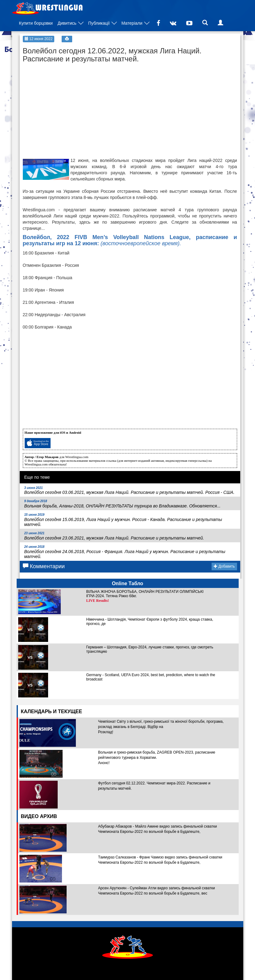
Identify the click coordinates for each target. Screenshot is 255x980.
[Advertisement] (69, 105)
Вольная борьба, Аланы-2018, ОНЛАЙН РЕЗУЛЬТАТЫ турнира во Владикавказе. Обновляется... (123, 504)
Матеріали (132, 23)
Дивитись (67, 23)
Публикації (99, 23)
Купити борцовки (36, 23)
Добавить (224, 566)
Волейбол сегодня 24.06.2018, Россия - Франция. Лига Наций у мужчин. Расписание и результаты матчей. (125, 552)
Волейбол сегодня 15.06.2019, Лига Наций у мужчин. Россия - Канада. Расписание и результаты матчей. (123, 520)
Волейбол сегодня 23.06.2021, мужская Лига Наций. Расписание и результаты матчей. (114, 536)
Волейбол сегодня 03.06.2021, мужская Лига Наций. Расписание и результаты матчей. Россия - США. (130, 491)
